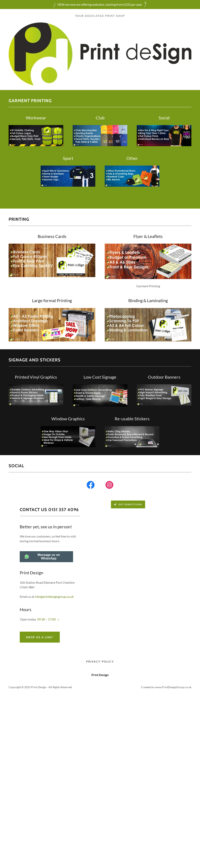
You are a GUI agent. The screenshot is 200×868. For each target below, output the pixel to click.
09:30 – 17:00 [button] (46, 619)
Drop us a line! (40, 637)
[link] (91, 486)
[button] (58, 620)
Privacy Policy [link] (100, 661)
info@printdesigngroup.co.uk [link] (54, 597)
